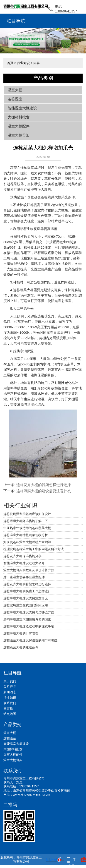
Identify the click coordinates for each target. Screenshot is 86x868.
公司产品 (10, 687)
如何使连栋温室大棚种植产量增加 (27, 542)
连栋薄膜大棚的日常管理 (21, 633)
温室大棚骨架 (19, 135)
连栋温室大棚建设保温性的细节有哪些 (30, 640)
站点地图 (10, 714)
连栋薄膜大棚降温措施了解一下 (26, 521)
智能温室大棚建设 (22, 108)
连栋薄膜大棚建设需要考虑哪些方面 (29, 612)
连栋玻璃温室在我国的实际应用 (26, 605)
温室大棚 (15, 90)
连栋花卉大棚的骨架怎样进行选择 (44, 485)
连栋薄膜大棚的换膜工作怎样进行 (27, 591)
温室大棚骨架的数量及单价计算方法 (29, 570)
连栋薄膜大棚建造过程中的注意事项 (29, 626)
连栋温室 (15, 99)
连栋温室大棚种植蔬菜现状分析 (26, 535)
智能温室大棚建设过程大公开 (24, 563)
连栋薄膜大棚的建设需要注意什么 (44, 491)
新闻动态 (10, 692)
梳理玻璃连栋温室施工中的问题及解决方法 (34, 549)
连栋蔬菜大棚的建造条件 (21, 647)
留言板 (8, 708)
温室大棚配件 (19, 126)
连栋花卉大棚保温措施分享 (22, 556)
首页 (10, 63)
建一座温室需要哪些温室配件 (24, 577)
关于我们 (10, 681)
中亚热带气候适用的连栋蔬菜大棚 (27, 528)
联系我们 (10, 703)
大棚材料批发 (19, 117)
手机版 (72, 860)
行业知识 (23, 63)
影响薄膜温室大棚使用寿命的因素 (27, 619)
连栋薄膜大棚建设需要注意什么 (26, 598)
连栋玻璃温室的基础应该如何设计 (27, 514)
